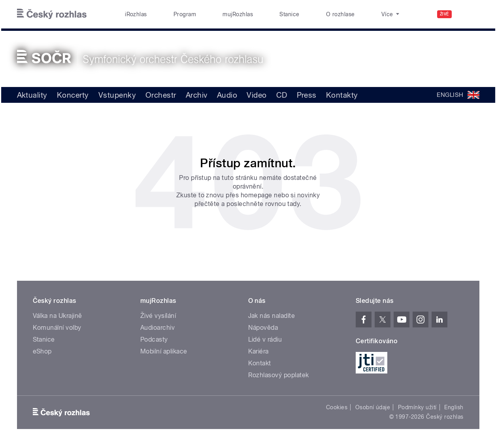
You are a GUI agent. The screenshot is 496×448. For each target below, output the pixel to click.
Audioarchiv (157, 328)
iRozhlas (136, 14)
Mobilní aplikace (164, 351)
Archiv (197, 95)
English (454, 407)
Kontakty (342, 95)
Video (256, 95)
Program (185, 14)
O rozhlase (340, 14)
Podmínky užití (417, 407)
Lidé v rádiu (265, 339)
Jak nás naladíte (272, 316)
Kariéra (258, 351)
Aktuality (32, 95)
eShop (42, 351)
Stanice (289, 14)
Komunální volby (57, 328)
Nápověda (263, 328)
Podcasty (154, 339)
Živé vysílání (158, 316)
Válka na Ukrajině (58, 316)
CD (282, 95)
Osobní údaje (373, 407)
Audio (227, 95)
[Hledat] (469, 14)
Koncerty (73, 95)
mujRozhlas (238, 14)
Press (307, 95)
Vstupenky (117, 95)
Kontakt (260, 363)
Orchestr (161, 95)
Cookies (337, 407)
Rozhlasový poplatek (279, 375)
